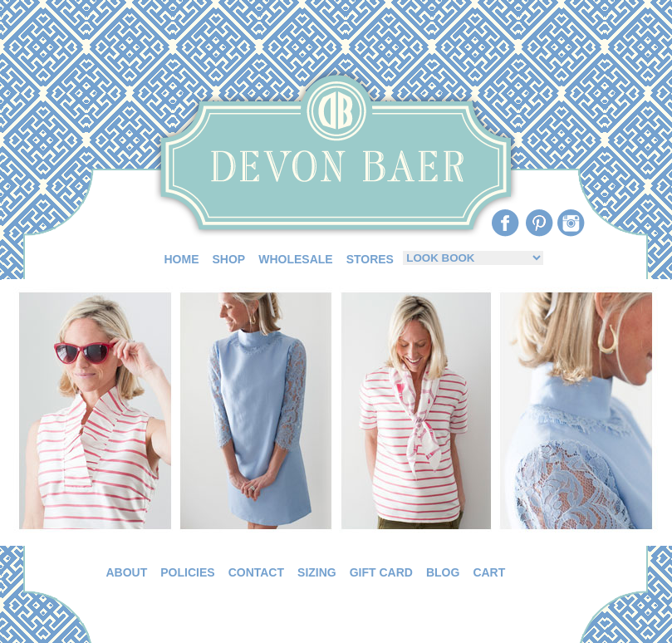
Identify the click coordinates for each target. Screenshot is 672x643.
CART (489, 572)
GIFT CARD (381, 572)
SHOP (229, 259)
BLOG (443, 572)
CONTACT (256, 572)
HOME (182, 259)
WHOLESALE (295, 259)
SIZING (317, 572)
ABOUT (127, 572)
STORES (370, 259)
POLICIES (187, 572)
